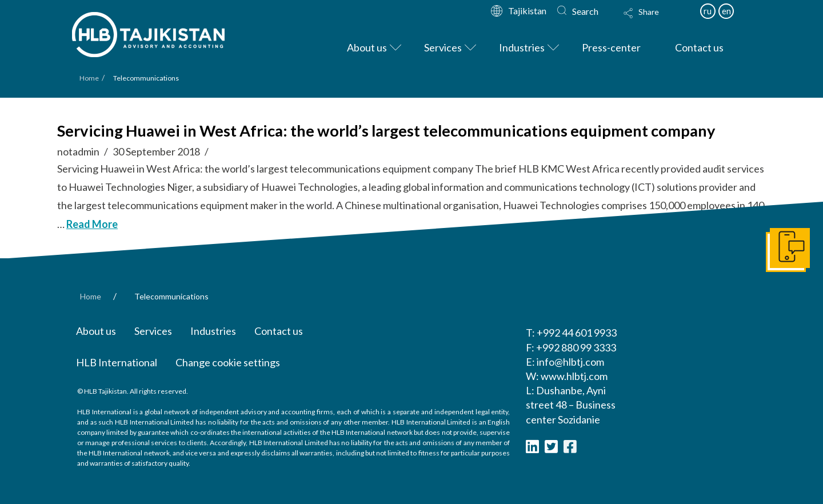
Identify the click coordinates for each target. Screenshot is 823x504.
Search (585, 11)
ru (708, 11)
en (726, 11)
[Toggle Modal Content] (652, 21)
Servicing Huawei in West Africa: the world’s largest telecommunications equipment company (386, 131)
